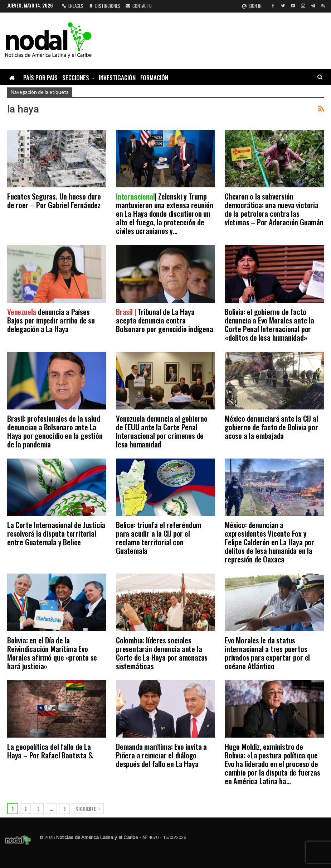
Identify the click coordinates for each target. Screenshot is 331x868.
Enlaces (73, 6)
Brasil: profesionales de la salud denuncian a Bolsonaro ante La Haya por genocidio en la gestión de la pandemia (55, 431)
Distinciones (104, 6)
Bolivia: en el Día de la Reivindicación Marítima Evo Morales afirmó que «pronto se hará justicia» (52, 653)
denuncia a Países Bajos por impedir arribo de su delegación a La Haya (51, 320)
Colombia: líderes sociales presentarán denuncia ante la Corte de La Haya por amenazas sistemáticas (162, 653)
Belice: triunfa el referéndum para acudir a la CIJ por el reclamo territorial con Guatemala (159, 538)
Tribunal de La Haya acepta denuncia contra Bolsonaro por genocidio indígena (165, 320)
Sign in (252, 6)
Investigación (117, 78)
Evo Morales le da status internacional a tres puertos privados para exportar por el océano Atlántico (267, 653)
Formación (154, 78)
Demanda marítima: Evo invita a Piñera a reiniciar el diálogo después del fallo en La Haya (161, 755)
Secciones (76, 78)
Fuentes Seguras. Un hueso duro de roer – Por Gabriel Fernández (54, 200)
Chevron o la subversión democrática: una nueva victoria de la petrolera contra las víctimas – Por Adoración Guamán (274, 209)
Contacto (139, 6)
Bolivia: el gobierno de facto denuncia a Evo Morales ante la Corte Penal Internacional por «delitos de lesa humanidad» (269, 324)
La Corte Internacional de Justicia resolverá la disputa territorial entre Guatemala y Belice (56, 533)
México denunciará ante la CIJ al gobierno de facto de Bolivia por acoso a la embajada (271, 427)
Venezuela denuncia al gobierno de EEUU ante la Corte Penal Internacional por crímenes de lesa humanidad (162, 431)
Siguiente (88, 809)
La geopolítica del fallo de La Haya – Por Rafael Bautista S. (50, 751)
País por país (40, 78)
